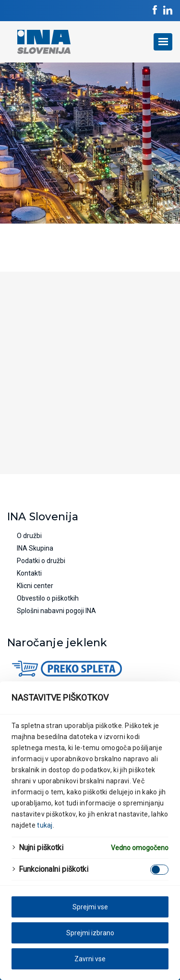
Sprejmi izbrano (90, 933)
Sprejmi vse (90, 907)
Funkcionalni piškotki (54, 869)
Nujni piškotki (41, 848)
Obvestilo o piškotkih (48, 598)
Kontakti (29, 573)
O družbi (29, 536)
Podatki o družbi (41, 561)
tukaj (45, 825)
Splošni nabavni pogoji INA (56, 611)
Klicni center (35, 586)
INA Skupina (35, 548)
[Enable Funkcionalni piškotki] (159, 870)
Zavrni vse (90, 959)
